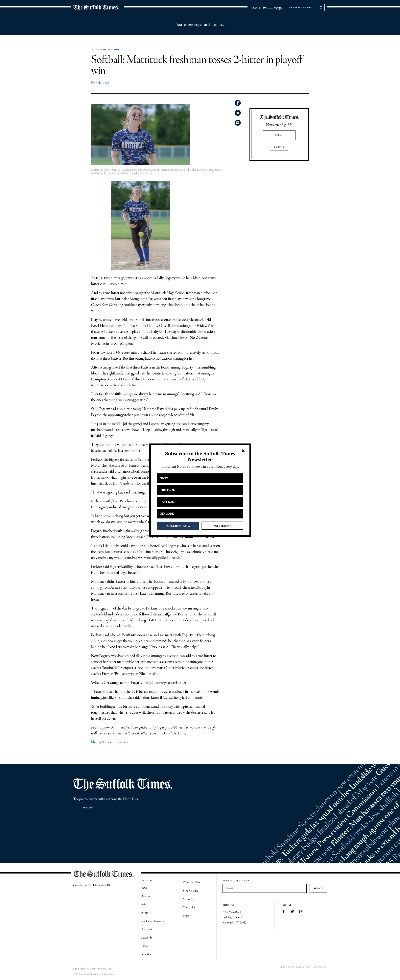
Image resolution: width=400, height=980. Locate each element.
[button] (200, 457)
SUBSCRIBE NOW (178, 526)
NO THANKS (222, 526)
